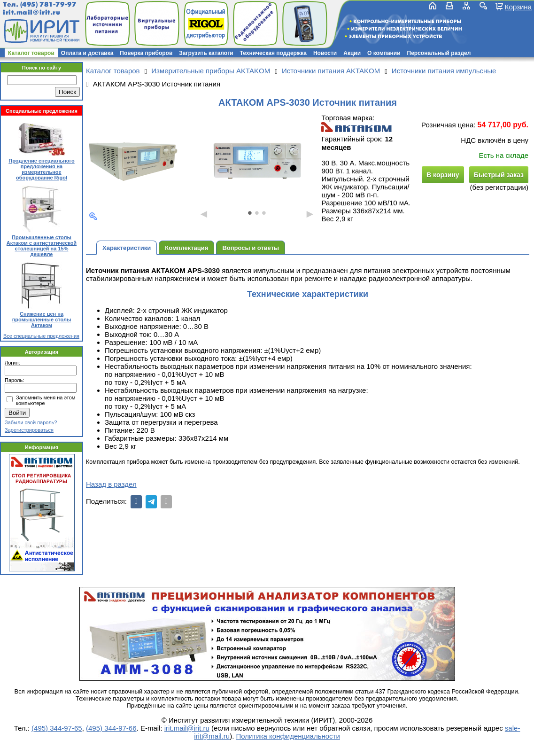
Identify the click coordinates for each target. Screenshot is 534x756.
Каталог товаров (31, 53)
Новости (325, 53)
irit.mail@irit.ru (32, 12)
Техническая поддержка (273, 53)
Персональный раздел (439, 53)
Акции (352, 53)
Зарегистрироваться (29, 430)
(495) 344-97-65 (57, 728)
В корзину (443, 175)
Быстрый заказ (499, 175)
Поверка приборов (146, 53)
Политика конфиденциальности (288, 736)
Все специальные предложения (41, 336)
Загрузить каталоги (206, 53)
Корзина (518, 7)
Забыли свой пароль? (31, 422)
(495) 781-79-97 (48, 4)
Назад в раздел (111, 484)
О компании (384, 53)
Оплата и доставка (87, 53)
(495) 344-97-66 (111, 728)
